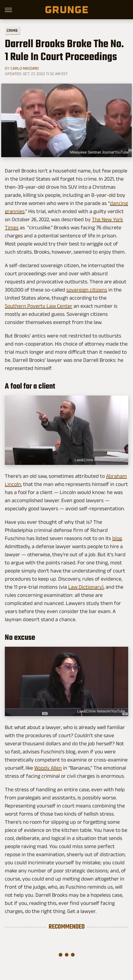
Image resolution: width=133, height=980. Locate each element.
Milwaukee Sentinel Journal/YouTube (99, 152)
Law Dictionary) (86, 587)
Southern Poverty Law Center (39, 306)
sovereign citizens (87, 290)
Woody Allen (48, 768)
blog (117, 538)
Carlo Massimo (25, 68)
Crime (12, 31)
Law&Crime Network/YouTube (101, 711)
